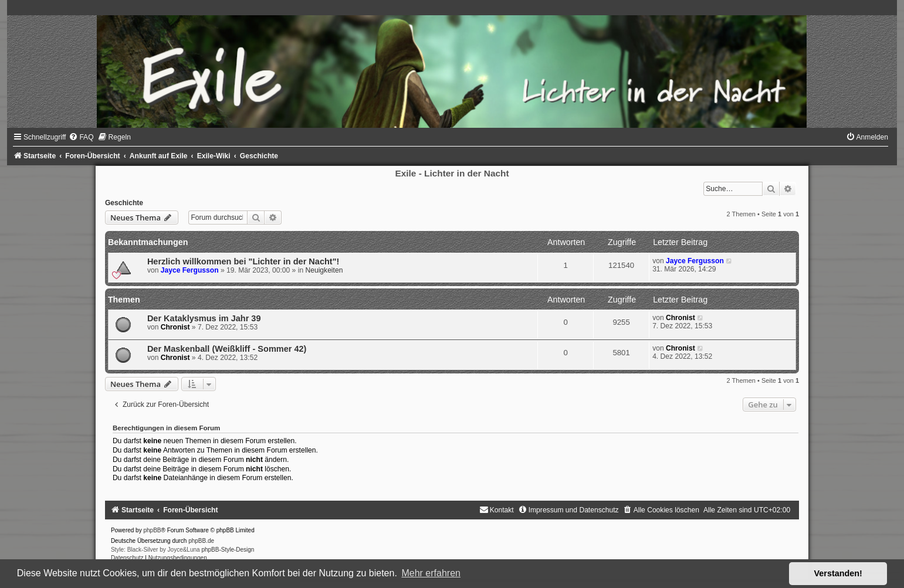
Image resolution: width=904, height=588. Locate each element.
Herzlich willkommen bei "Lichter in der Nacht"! (243, 261)
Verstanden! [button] (838, 573)
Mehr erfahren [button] (431, 573)
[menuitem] (81, 137)
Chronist (175, 327)
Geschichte (124, 203)
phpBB (152, 530)
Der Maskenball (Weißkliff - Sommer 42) (227, 349)
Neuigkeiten (324, 270)
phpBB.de (201, 541)
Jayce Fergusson (190, 270)
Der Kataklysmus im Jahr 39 (204, 318)
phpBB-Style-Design (228, 550)
